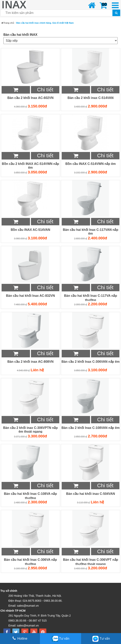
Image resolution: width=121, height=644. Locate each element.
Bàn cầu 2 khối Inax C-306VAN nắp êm (91, 362)
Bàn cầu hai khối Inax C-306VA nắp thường (30, 562)
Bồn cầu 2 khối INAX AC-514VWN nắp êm (30, 166)
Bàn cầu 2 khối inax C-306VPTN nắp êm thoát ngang (30, 430)
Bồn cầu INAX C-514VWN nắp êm (90, 164)
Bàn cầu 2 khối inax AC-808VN (30, 362)
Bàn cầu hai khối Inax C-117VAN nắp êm (91, 232)
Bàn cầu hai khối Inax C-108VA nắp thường (30, 496)
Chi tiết (45, 90)
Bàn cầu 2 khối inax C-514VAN (90, 98)
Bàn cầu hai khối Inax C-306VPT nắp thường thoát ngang (90, 562)
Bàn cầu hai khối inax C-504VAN (91, 494)
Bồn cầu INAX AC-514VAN (31, 230)
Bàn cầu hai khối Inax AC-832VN (30, 296)
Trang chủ (8, 23)
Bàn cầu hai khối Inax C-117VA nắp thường (91, 298)
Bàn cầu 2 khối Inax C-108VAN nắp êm (91, 428)
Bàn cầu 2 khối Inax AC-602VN (30, 98)
